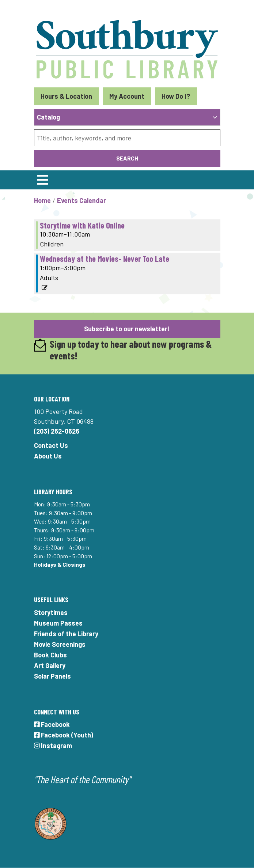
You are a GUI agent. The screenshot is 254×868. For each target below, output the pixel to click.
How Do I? (176, 96)
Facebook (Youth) (64, 735)
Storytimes (51, 612)
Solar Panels (52, 676)
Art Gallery (50, 665)
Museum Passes (58, 623)
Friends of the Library (66, 634)
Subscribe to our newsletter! (127, 329)
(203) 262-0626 (57, 431)
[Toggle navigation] (43, 180)
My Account (127, 96)
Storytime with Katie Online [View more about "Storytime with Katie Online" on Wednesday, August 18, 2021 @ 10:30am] (82, 225)
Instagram (53, 746)
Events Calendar (81, 200)
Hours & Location (66, 96)
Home (42, 200)
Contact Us (51, 445)
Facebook (52, 724)
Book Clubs (50, 655)
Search (127, 158)
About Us (48, 456)
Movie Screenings (60, 644)
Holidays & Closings (60, 564)
